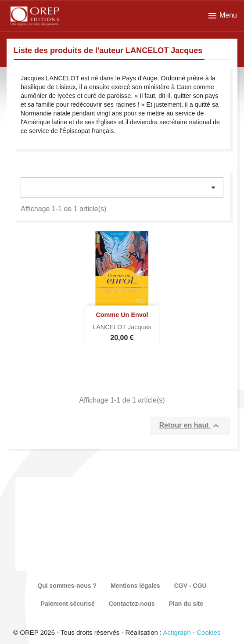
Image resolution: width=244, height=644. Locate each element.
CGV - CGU (190, 586)
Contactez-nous (132, 604)
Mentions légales (135, 586)
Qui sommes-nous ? (67, 586)
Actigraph (177, 632)
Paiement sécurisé (68, 604)
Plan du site (186, 604)
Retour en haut (190, 426)
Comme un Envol (122, 315)
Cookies (208, 632)
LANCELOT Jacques (122, 327)
